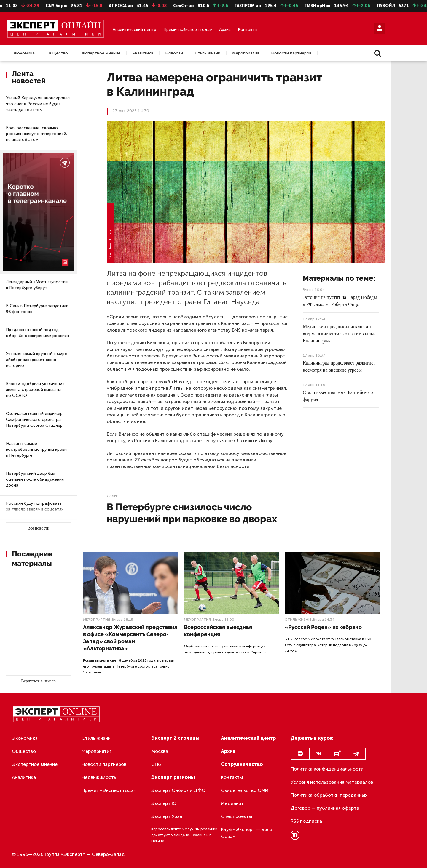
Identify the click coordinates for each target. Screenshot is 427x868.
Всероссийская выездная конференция (218, 631)
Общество (57, 53)
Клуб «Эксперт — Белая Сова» (248, 833)
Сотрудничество (242, 764)
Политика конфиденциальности (327, 769)
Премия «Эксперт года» (188, 29)
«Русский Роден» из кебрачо (323, 627)
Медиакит (232, 803)
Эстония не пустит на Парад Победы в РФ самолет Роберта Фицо (340, 301)
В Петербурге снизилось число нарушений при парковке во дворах (192, 513)
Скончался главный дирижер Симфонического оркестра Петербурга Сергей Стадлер (34, 419)
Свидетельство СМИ (245, 790)
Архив (225, 29)
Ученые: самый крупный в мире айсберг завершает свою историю (36, 360)
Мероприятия (246, 53)
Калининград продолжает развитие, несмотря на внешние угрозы (339, 366)
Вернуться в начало (38, 681)
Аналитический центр (134, 29)
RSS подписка (306, 821)
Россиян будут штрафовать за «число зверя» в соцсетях (35, 506)
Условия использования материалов (332, 782)
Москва (160, 751)
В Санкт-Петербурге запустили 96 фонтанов (37, 309)
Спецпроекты (236, 816)
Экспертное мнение (100, 53)
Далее (112, 496)
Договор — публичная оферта (325, 808)
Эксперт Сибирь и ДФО (178, 790)
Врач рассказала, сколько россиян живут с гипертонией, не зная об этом (37, 134)
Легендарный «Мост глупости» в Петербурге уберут (37, 285)
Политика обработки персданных (329, 795)
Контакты (248, 29)
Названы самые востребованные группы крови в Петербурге (36, 449)
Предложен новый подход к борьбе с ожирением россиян (38, 333)
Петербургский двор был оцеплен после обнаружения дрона (35, 479)
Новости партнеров (291, 53)
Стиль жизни (208, 53)
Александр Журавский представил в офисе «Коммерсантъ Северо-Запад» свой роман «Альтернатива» (130, 638)
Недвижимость (99, 777)
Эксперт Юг (165, 803)
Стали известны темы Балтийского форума (338, 396)
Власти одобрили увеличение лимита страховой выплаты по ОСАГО (35, 390)
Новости (174, 53)
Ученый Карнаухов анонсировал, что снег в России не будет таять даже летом (38, 104)
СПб (156, 764)
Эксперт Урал (167, 816)
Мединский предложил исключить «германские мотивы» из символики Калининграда (339, 334)
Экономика (23, 53)
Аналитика (143, 53)
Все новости (39, 528)
